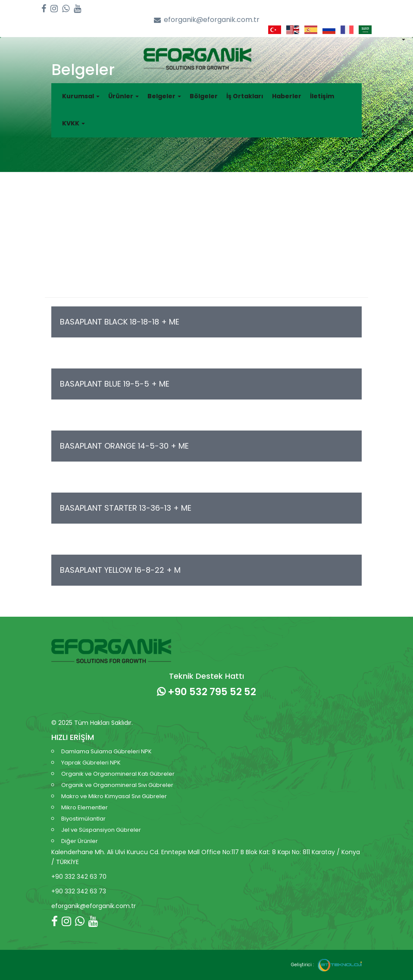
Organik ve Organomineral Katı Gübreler (118, 774)
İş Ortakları (245, 96)
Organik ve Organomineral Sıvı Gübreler (117, 785)
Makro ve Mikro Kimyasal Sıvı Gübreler (114, 796)
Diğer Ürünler (80, 841)
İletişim (322, 96)
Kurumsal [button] (81, 96)
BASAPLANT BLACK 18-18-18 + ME (120, 322)
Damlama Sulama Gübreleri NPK (106, 751)
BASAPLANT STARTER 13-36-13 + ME (126, 508)
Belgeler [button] (164, 96)
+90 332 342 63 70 (79, 877)
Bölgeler (204, 96)
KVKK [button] (74, 123)
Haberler (287, 96)
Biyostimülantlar (83, 819)
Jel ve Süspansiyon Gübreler (101, 830)
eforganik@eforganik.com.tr (207, 20)
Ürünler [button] (124, 96)
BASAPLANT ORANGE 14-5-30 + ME (124, 446)
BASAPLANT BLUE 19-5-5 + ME (115, 384)
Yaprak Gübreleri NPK (91, 763)
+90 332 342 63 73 (79, 891)
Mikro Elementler (84, 807)
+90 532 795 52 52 (206, 692)
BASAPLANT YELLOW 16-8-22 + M (120, 570)
